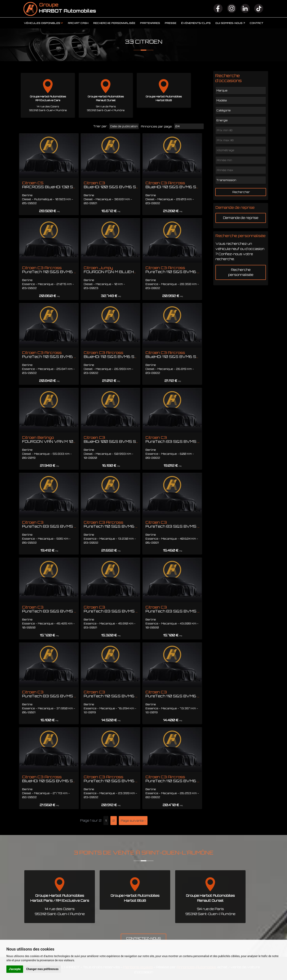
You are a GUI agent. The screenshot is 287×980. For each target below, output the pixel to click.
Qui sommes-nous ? (230, 23)
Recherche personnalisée (114, 23)
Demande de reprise (241, 218)
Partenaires (150, 23)
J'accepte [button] (15, 969)
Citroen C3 (114, 185)
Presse (171, 23)
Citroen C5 (66, 185)
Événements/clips (196, 23)
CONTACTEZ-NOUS (143, 938)
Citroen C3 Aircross (180, 185)
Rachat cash (78, 23)
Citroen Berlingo (76, 439)
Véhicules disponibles (42, 23)
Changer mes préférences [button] (42, 969)
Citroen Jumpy (127, 270)
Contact (257, 23)
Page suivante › (133, 821)
